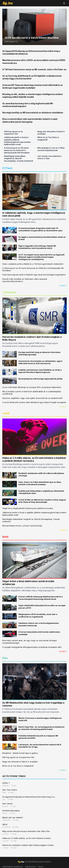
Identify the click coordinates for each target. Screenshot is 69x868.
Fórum (41, 867)
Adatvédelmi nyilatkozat (13, 867)
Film (5, 658)
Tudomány (9, 292)
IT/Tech (7, 168)
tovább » (63, 286)
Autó (5, 537)
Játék (6, 413)
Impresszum (30, 867)
